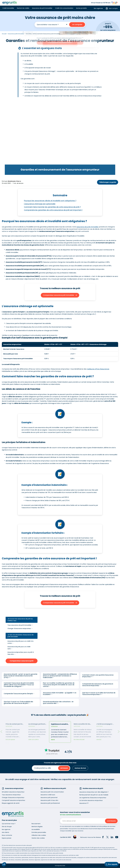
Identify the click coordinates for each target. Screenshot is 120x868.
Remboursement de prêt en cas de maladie (94, 795)
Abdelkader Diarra (14, 181)
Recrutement (36, 824)
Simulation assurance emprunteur (13, 792)
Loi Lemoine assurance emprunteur (91, 800)
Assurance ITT (84, 803)
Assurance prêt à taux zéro (49, 800)
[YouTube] (117, 837)
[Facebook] (103, 837)
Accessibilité (36, 829)
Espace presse (7, 838)
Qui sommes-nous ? (9, 824)
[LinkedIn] (112, 837)
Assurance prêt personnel (49, 798)
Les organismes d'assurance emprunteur (93, 798)
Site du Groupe (7, 827)
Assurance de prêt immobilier (42, 8)
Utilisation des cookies (39, 835)
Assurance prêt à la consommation (52, 792)
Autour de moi (80, 768)
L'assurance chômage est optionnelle (40, 204)
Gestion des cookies (38, 838)
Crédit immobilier (8, 8)
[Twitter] (107, 837)
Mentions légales (37, 827)
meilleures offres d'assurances (98, 369)
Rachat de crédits (23, 8)
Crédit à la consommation (64, 8)
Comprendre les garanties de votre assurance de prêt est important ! (53, 210)
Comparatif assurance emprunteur (13, 800)
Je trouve (64, 768)
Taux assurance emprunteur (11, 795)
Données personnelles (39, 832)
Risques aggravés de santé (11, 803)
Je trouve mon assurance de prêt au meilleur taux (20, 620)
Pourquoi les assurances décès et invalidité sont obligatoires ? (50, 201)
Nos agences (98, 8)
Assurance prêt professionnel (50, 803)
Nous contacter (7, 835)
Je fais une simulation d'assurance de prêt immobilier (20, 636)
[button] (4, 864)
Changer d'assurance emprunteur (19, 629)
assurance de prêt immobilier (88, 227)
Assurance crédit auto (48, 795)
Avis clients (5, 832)
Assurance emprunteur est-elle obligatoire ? (94, 792)
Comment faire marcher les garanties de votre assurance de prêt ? (52, 207)
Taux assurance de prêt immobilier (19, 625)
